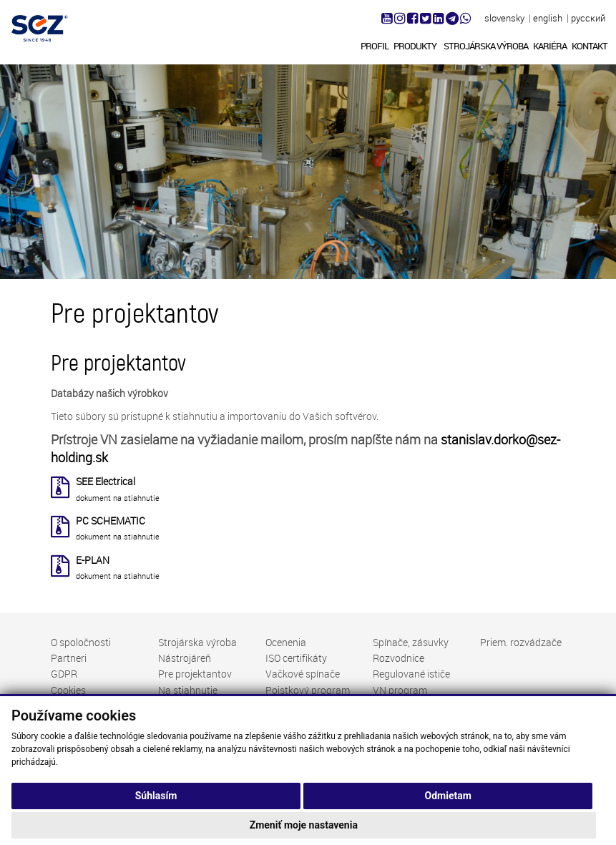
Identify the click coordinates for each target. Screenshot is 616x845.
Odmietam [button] (448, 796)
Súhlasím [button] (156, 796)
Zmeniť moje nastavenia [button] (304, 825)
